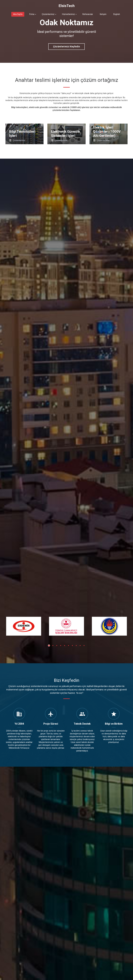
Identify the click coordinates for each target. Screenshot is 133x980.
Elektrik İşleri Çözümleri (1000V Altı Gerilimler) (107, 132)
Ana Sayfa (18, 14)
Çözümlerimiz (48, 14)
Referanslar (88, 14)
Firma (32, 14)
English (117, 14)
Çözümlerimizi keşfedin (67, 46)
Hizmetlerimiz (68, 14)
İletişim (103, 14)
